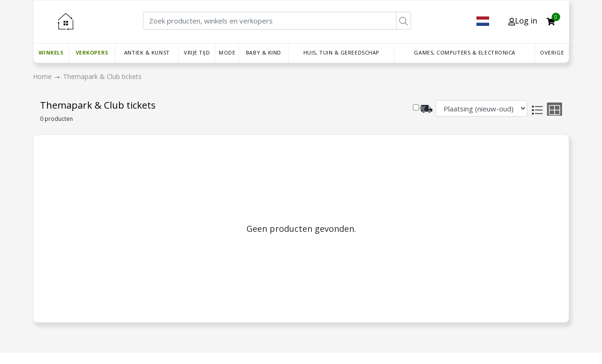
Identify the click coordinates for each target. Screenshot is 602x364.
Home (43, 76)
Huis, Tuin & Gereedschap (341, 52)
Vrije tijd (197, 52)
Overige (552, 52)
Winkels (51, 52)
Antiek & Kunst (147, 52)
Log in (523, 21)
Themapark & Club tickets (102, 76)
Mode (227, 52)
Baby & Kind (264, 52)
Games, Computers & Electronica (465, 52)
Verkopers (92, 52)
